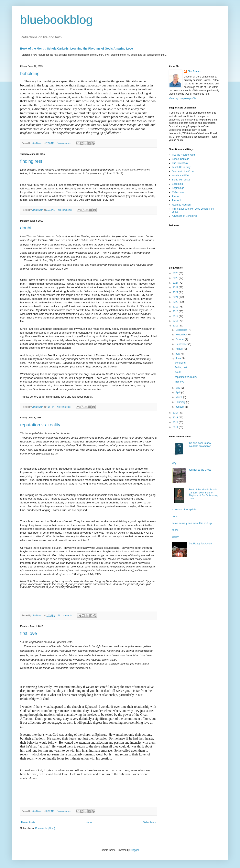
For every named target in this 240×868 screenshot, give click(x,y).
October (180, 339)
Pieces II (177, 200)
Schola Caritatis (181, 159)
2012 (176, 422)
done (175, 516)
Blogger (135, 850)
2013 (176, 418)
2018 (176, 311)
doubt (26, 228)
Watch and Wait (181, 176)
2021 (176, 297)
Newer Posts (28, 822)
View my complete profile (182, 98)
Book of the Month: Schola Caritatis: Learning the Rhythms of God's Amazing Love (77, 49)
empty (175, 537)
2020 (176, 302)
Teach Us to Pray (181, 167)
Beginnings (178, 188)
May (178, 388)
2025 (176, 278)
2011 (176, 427)
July (178, 354)
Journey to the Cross (183, 171)
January (180, 407)
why (174, 463)
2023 (176, 287)
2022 (176, 292)
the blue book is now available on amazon (200, 445)
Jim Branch (194, 71)
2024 (176, 283)
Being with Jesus (181, 180)
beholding (30, 74)
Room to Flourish (181, 205)
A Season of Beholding (184, 216)
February (181, 402)
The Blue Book (180, 163)
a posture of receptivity (184, 510)
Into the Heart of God (183, 155)
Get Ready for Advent (200, 544)
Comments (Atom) (45, 828)
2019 (176, 307)
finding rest (31, 161)
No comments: (64, 143)
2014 (176, 413)
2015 (176, 326)
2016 (176, 321)
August (180, 349)
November (182, 335)
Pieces (176, 196)
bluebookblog (57, 20)
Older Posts (149, 822)
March (179, 397)
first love (29, 633)
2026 (176, 273)
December (182, 330)
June (179, 358)
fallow (175, 530)
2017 (176, 316)
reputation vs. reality (40, 425)
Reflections (178, 192)
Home (89, 822)
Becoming (177, 184)
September (182, 344)
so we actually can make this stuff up (192, 523)
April (178, 393)
